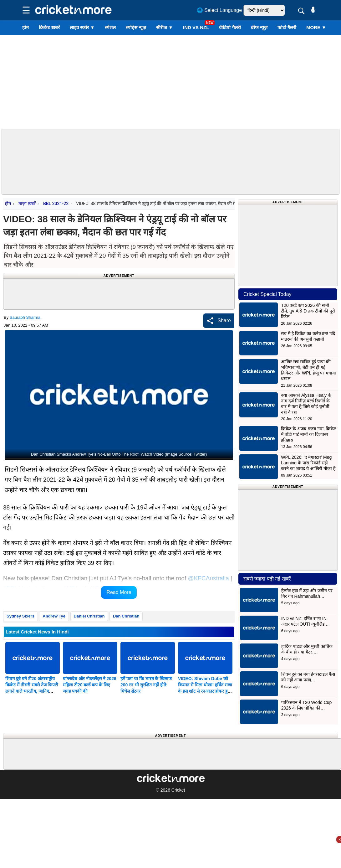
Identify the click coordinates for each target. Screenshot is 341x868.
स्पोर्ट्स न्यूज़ (136, 27)
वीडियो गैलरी (230, 27)
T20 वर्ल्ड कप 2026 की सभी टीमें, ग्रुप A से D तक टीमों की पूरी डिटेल (308, 311)
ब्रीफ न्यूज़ (259, 27)
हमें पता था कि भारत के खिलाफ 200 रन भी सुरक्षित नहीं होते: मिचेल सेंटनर (146, 685)
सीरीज (165, 27)
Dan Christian (126, 616)
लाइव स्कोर (82, 27)
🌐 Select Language (219, 10)
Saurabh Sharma (25, 317)
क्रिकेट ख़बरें (49, 27)
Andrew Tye (54, 616)
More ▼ (316, 27)
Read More (119, 592)
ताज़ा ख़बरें (27, 204)
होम (25, 27)
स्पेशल (110, 27)
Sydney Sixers (20, 616)
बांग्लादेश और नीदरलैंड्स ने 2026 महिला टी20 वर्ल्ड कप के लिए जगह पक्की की (90, 685)
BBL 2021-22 (56, 204)
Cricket (178, 790)
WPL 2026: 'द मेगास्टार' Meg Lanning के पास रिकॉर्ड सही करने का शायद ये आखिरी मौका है (308, 463)
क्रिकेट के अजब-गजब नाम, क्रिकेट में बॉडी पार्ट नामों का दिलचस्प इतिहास (308, 434)
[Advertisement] (171, 82)
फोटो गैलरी (287, 27)
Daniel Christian (89, 616)
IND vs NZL (196, 27)
